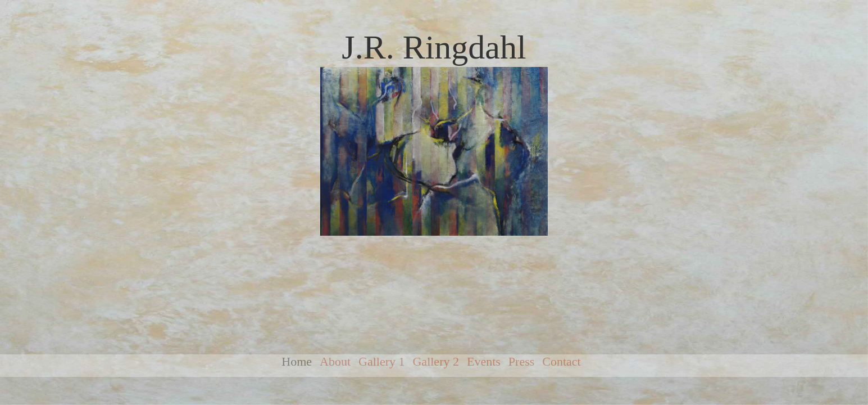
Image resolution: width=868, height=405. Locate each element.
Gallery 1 (381, 361)
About (335, 361)
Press (521, 361)
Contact (561, 361)
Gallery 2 (435, 361)
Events (484, 361)
